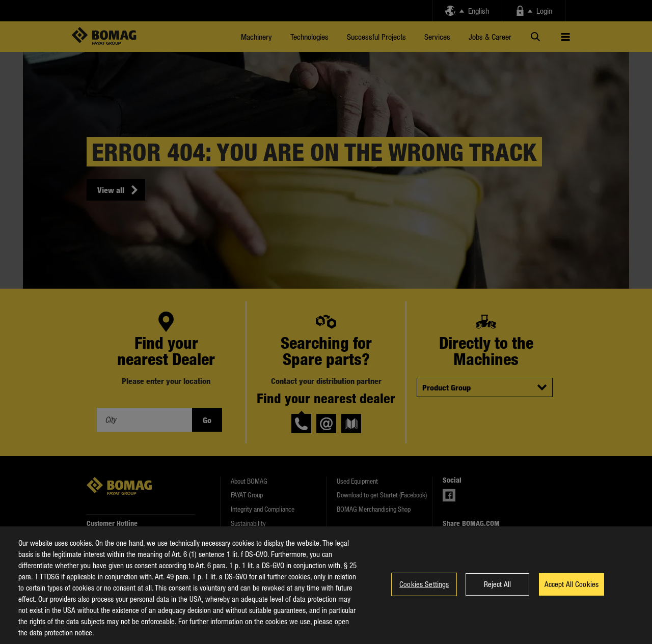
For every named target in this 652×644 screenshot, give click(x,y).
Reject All (497, 593)
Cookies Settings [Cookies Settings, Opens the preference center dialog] (424, 593)
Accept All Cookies (572, 593)
